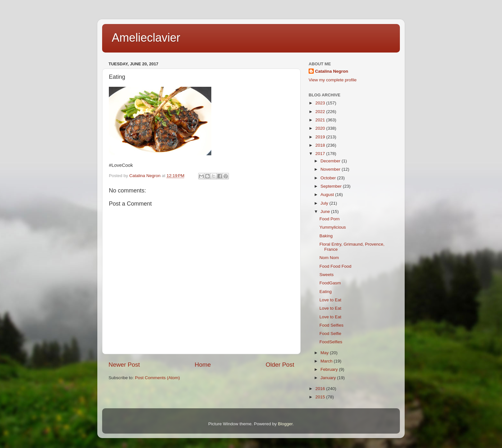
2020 (321, 128)
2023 (321, 103)
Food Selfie (330, 334)
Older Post (280, 365)
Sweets (327, 275)
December (331, 161)
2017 (321, 154)
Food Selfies (332, 325)
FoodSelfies (331, 342)
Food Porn (330, 219)
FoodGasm (330, 283)
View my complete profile (333, 80)
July (325, 203)
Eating (326, 292)
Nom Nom (329, 258)
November (331, 169)
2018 (321, 145)
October (329, 178)
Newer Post (124, 365)
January (329, 378)
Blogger (285, 424)
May (325, 353)
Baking (326, 236)
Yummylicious (333, 227)
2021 (321, 120)
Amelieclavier (146, 38)
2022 (321, 112)
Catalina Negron (332, 71)
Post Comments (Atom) (158, 378)
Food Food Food (336, 266)
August (328, 195)
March (327, 361)
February (330, 369)
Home (203, 365)
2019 (321, 137)
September (332, 186)
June (326, 212)
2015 (321, 397)
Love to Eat (330, 300)
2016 (321, 389)
